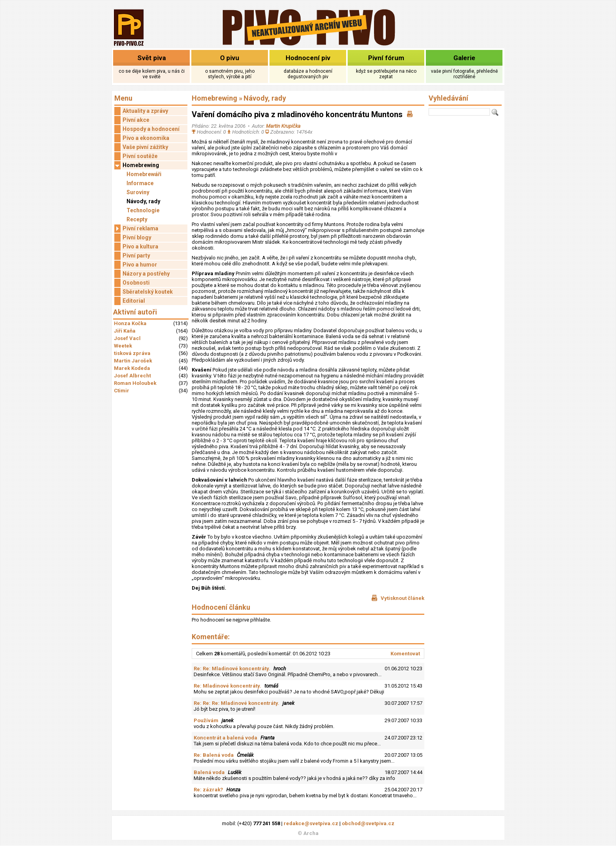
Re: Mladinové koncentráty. (227, 686)
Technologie (143, 210)
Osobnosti (136, 283)
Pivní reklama (136, 229)
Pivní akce (136, 120)
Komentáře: (211, 637)
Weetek (123, 346)
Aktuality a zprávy (145, 111)
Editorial (134, 301)
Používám (206, 720)
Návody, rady (143, 201)
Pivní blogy (137, 237)
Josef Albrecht (132, 376)
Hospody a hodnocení (151, 129)
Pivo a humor (140, 265)
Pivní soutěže (140, 156)
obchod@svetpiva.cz (368, 823)
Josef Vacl (127, 338)
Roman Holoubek (135, 383)
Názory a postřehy (146, 274)
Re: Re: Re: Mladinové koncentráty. (236, 703)
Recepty (137, 219)
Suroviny (138, 192)
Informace (140, 183)
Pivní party (136, 256)
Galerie (464, 58)
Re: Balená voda (214, 755)
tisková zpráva (132, 353)
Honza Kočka (130, 323)
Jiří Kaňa (125, 331)
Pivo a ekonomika (146, 138)
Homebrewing (137, 165)
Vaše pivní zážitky (145, 147)
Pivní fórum (386, 58)
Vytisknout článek (398, 598)
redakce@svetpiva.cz (311, 823)
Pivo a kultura (140, 246)
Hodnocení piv (308, 58)
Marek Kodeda (132, 368)
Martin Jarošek (133, 361)
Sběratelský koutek (148, 292)
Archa (311, 833)
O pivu (230, 58)
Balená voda (209, 772)
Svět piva (152, 58)
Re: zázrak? (208, 790)
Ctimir (122, 391)
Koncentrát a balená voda (225, 738)
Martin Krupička (283, 126)
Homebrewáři (144, 174)
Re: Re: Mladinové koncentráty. (232, 669)
